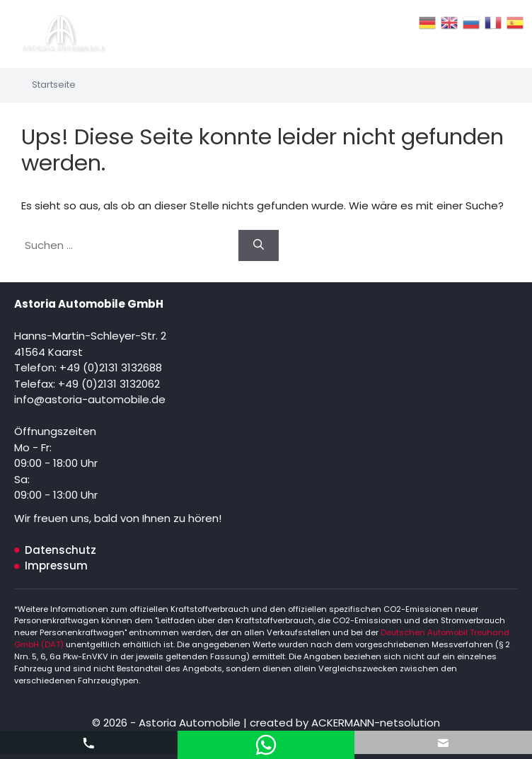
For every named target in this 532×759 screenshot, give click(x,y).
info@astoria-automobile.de (90, 399)
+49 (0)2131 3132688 (111, 367)
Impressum (56, 566)
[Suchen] (259, 246)
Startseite (54, 85)
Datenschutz (60, 550)
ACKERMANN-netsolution (374, 723)
